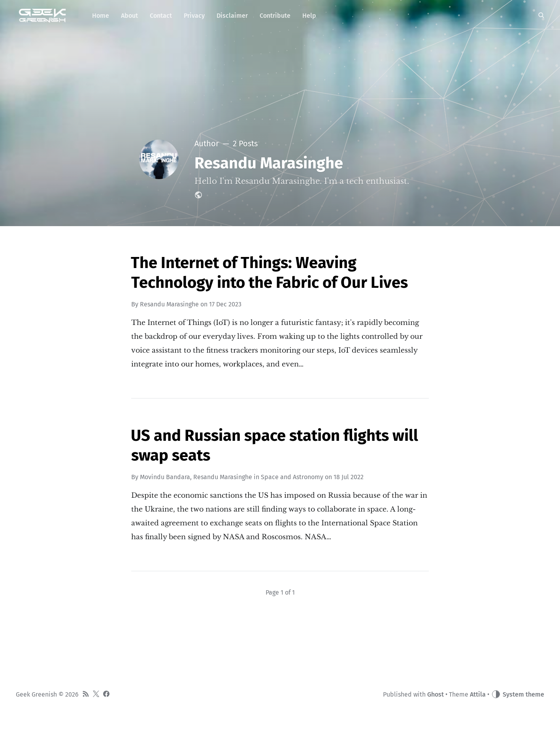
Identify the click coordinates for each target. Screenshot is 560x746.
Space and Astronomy (292, 477)
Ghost (436, 694)
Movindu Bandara (165, 477)
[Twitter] (96, 695)
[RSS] (86, 695)
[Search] (541, 16)
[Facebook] (106, 695)
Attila (478, 694)
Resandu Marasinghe (169, 304)
